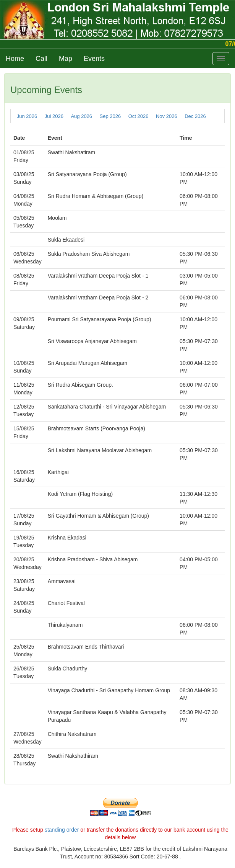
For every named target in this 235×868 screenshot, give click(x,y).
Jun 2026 (27, 116)
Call (41, 59)
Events (94, 59)
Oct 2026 (139, 116)
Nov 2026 (167, 116)
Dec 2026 (195, 116)
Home (15, 59)
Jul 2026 (54, 116)
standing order (62, 830)
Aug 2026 (81, 116)
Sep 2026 (110, 116)
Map (66, 59)
